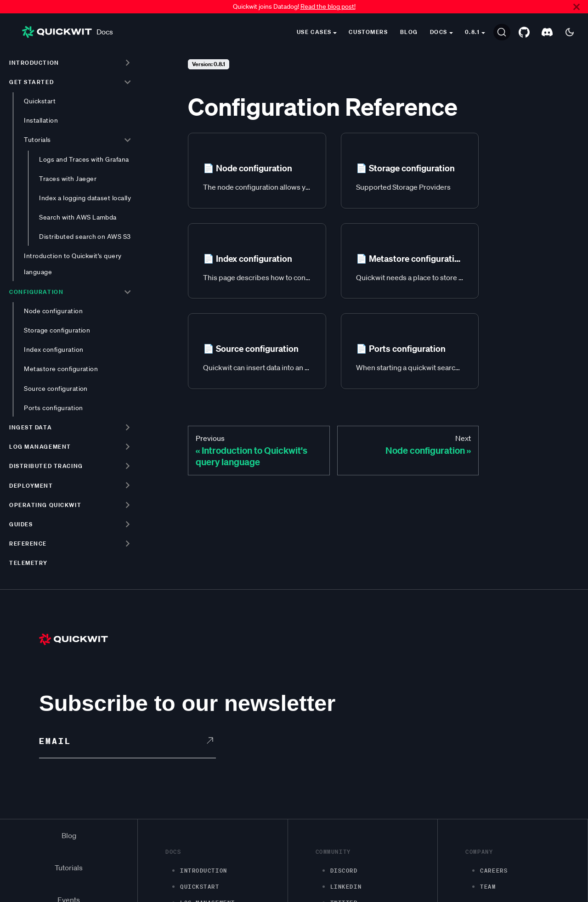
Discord (344, 871)
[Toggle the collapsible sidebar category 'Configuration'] (127, 292)
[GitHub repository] (524, 32)
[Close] (577, 7)
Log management (40, 447)
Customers (368, 32)
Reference (28, 544)
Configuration (36, 292)
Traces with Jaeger (68, 179)
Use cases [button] (314, 32)
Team (488, 887)
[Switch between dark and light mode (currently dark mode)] (570, 32)
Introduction (34, 63)
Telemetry (28, 563)
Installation (41, 120)
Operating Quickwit (45, 505)
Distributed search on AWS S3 (85, 237)
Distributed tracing (46, 466)
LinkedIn (346, 887)
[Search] (502, 32)
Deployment (31, 486)
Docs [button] (439, 32)
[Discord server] (547, 32)
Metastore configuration (61, 369)
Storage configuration (57, 330)
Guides (21, 524)
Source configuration (56, 389)
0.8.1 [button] (472, 32)
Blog (409, 32)
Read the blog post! (328, 6)
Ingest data (31, 427)
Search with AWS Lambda (78, 217)
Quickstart (40, 101)
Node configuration (53, 311)
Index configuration (54, 350)
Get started (31, 82)
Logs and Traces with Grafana (84, 159)
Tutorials (37, 140)
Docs (68, 32)
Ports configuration (53, 408)
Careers (494, 871)
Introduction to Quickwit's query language (73, 264)
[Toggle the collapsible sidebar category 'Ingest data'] (127, 427)
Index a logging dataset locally (85, 198)
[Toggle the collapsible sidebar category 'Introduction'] (127, 62)
